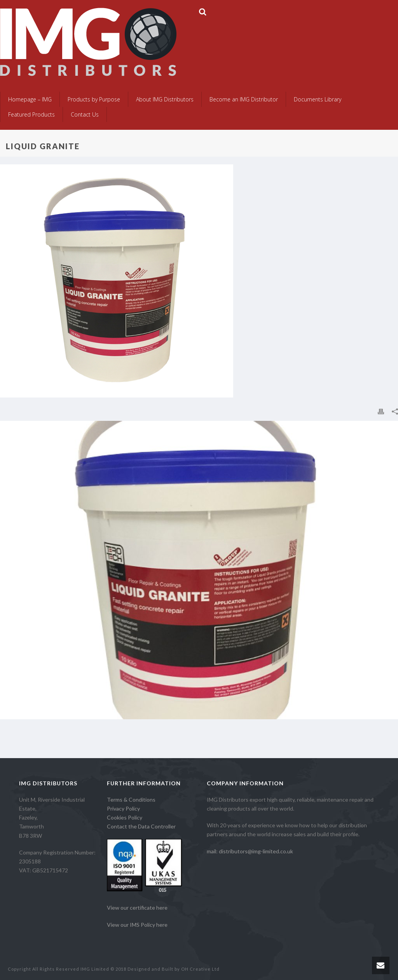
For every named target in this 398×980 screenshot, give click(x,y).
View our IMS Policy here (137, 925)
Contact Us (85, 114)
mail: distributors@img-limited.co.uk (250, 851)
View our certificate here (137, 908)
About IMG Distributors (165, 99)
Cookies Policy (125, 817)
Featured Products (31, 114)
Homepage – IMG (30, 99)
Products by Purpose (94, 99)
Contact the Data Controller (141, 826)
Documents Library (318, 99)
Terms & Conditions (131, 800)
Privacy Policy (123, 808)
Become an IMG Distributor (244, 99)
